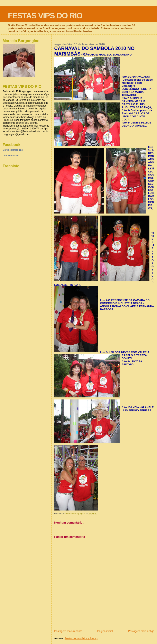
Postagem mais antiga (141, 631)
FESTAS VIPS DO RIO (45, 16)
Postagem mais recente (68, 631)
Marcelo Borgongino (13, 150)
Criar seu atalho (11, 156)
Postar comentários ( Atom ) (81, 638)
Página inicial (105, 631)
